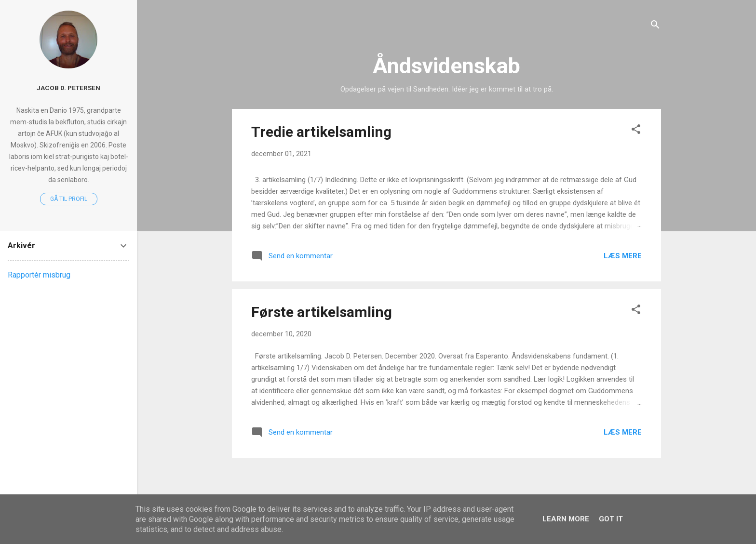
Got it (611, 519)
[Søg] (655, 26)
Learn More (566, 519)
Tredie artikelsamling (321, 132)
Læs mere (623, 256)
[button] (636, 131)
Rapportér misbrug (39, 275)
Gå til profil (69, 199)
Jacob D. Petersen (68, 88)
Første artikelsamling (322, 312)
